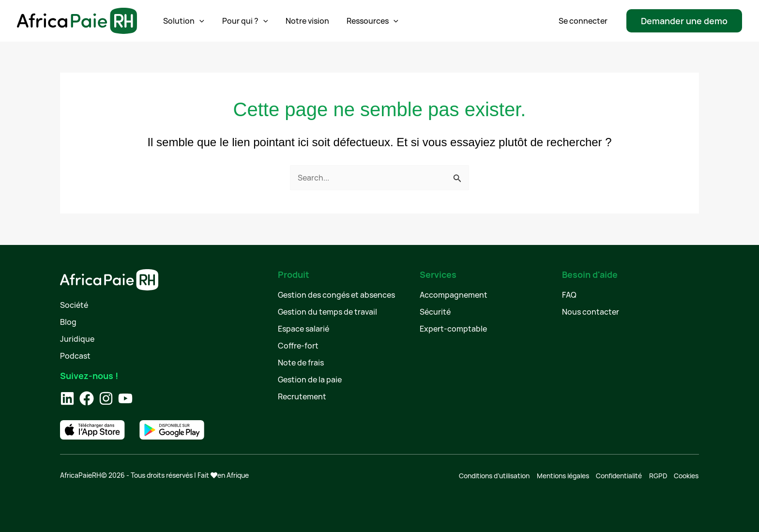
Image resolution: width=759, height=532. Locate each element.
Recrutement (302, 396)
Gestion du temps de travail (327, 312)
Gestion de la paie (310, 380)
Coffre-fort (298, 346)
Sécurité (435, 312)
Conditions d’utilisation (495, 475)
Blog (68, 322)
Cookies (687, 475)
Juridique (77, 339)
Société (74, 305)
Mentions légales (563, 475)
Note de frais (301, 363)
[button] (684, 21)
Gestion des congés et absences (336, 295)
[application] (196, 21)
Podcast (75, 356)
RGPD (658, 475)
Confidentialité (619, 475)
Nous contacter (591, 312)
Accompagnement (454, 295)
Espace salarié (304, 329)
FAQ (569, 295)
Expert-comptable (453, 329)
